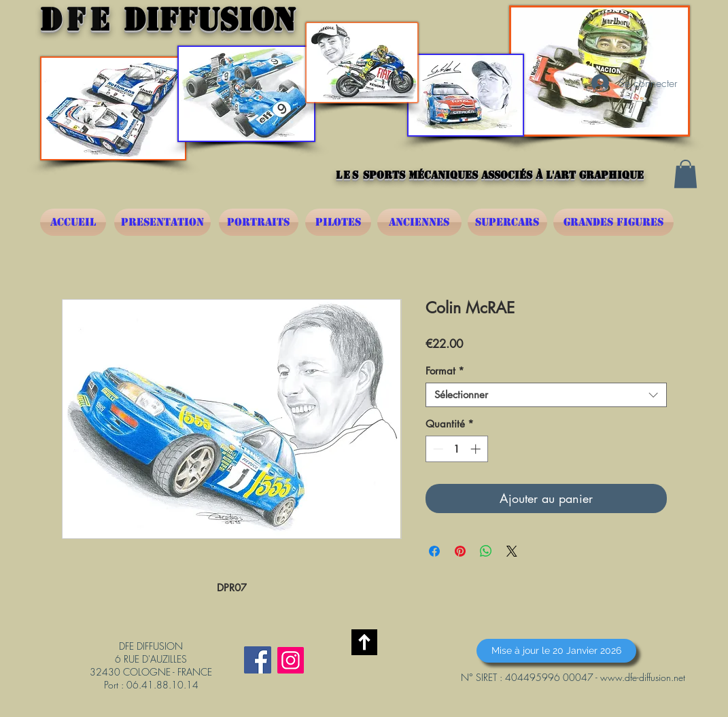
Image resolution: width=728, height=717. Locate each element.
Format (445, 371)
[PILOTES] (338, 222)
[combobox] (546, 395)
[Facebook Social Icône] (258, 660)
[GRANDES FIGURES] (613, 222)
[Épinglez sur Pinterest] (460, 551)
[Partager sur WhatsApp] (486, 551)
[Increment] (477, 449)
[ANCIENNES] (419, 222)
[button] (686, 174)
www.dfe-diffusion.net (643, 677)
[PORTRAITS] (259, 222)
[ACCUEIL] (73, 222)
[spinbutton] (456, 449)
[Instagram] (291, 660)
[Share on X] (512, 551)
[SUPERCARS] (507, 222)
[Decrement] (437, 449)
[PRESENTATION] (162, 222)
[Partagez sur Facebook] (434, 551)
